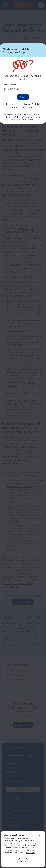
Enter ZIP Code (10, 85)
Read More (30, 853)
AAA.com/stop (26, 108)
